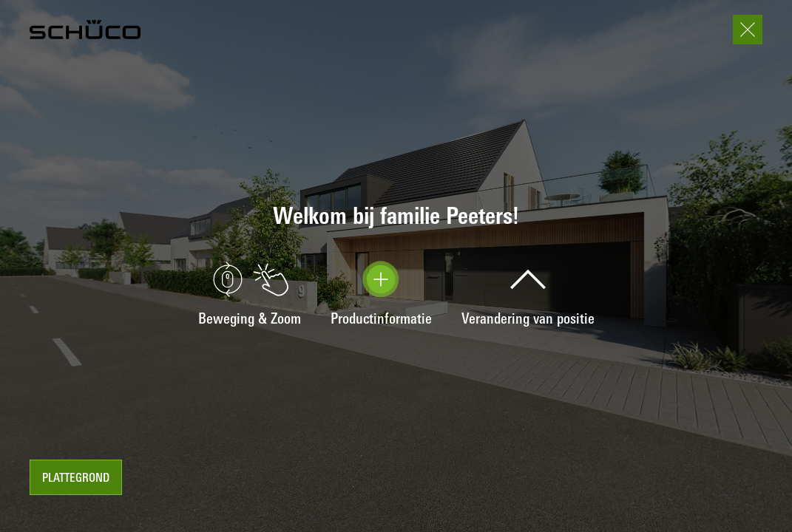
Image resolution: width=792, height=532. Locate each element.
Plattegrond (76, 479)
